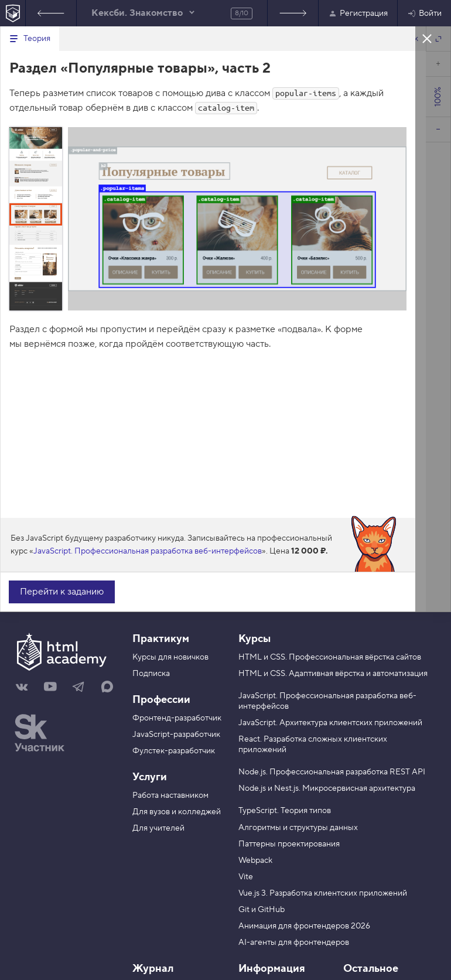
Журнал (153, 969)
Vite (246, 877)
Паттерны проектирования (289, 844)
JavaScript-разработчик (176, 735)
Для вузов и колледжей (177, 812)
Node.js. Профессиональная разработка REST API (332, 772)
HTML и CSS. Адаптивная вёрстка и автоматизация (333, 674)
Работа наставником (170, 795)
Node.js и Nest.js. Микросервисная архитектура (327, 788)
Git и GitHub (262, 910)
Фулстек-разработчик (174, 751)
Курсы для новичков (170, 657)
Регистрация (358, 13)
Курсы (254, 639)
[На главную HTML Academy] (13, 13)
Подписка (151, 674)
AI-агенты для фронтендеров (294, 943)
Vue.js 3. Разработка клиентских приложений (323, 893)
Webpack (255, 861)
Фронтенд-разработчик (177, 718)
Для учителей (158, 828)
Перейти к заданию (62, 592)
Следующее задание (293, 13)
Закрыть (427, 38)
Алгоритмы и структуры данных (298, 828)
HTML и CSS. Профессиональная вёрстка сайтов (330, 657)
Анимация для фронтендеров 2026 (304, 926)
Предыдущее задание (51, 13)
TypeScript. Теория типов (285, 811)
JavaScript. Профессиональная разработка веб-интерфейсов (148, 551)
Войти (424, 13)
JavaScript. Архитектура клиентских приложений (330, 723)
